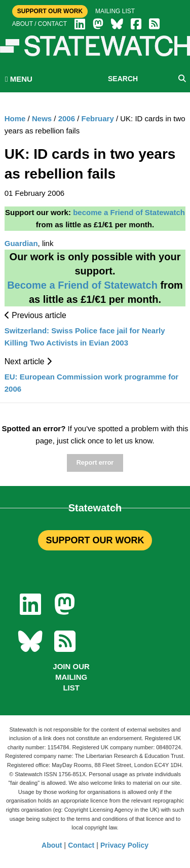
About (52, 845)
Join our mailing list (71, 677)
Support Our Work (50, 11)
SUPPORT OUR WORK (95, 540)
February (98, 118)
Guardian (21, 243)
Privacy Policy (124, 845)
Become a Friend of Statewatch (82, 285)
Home (15, 118)
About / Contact (40, 24)
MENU (19, 79)
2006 (67, 118)
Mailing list (115, 11)
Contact (81, 845)
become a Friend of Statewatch (129, 212)
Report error (95, 463)
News (42, 118)
